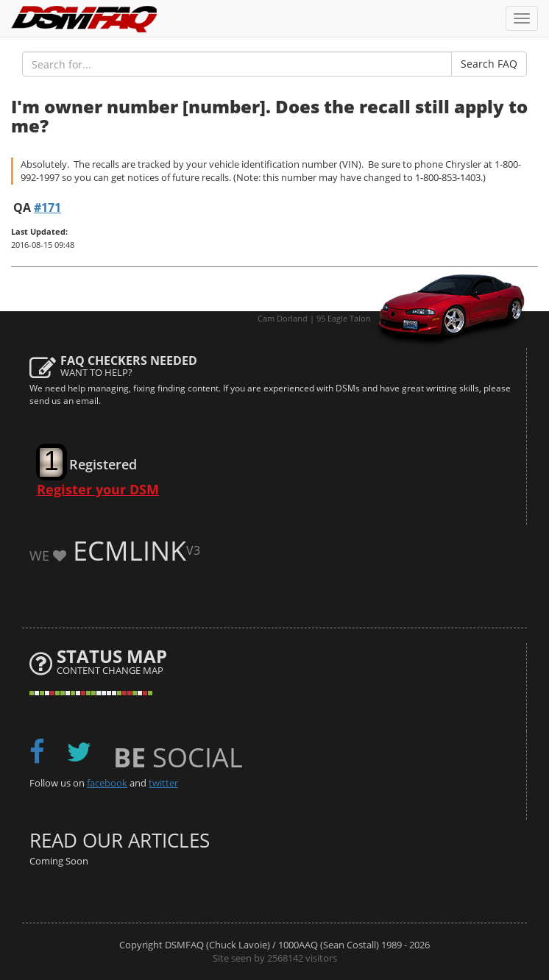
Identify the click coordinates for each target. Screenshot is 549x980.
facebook (107, 783)
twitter (163, 783)
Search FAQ (489, 64)
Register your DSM (98, 489)
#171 (47, 207)
